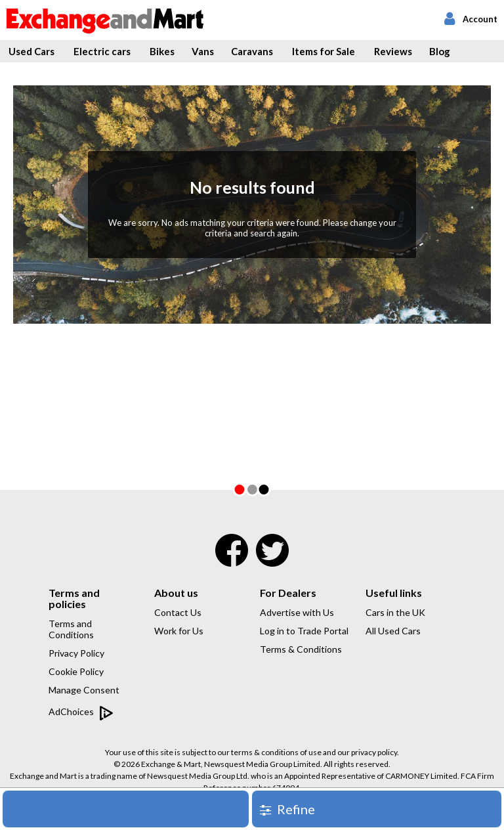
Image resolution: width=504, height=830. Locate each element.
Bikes (162, 51)
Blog (440, 51)
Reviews (393, 51)
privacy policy (374, 752)
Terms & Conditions (301, 649)
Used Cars (31, 51)
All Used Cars (393, 631)
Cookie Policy (76, 671)
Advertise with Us (297, 612)
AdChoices (81, 712)
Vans (203, 51)
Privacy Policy (76, 653)
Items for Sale (324, 51)
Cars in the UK (395, 612)
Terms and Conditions (71, 629)
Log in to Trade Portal (304, 631)
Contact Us (178, 612)
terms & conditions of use (276, 752)
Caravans (252, 51)
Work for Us (179, 631)
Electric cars (102, 51)
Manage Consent (84, 690)
